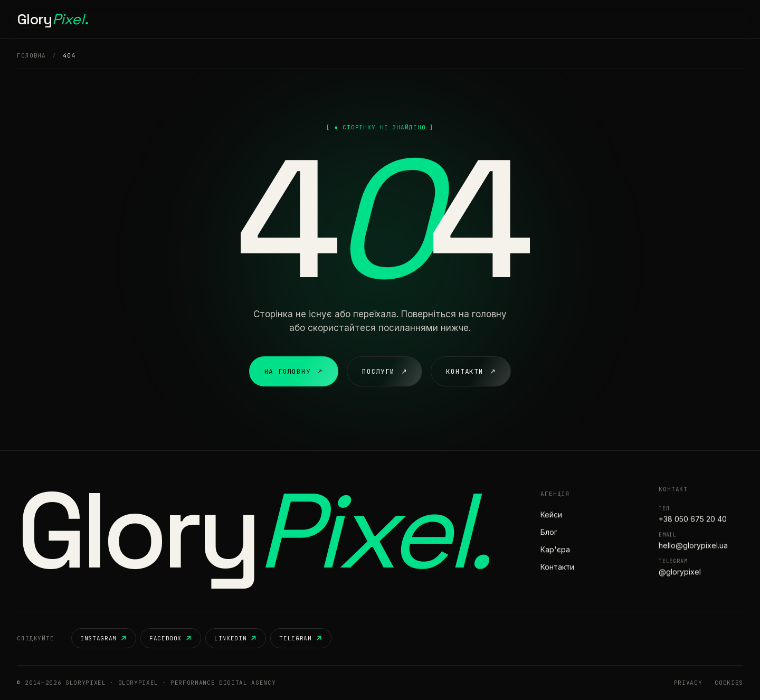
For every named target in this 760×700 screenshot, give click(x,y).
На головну (294, 372)
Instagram (104, 638)
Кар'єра (391, 19)
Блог (427, 19)
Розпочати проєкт (697, 19)
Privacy (688, 683)
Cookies (729, 683)
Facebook (171, 638)
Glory (53, 19)
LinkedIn (236, 638)
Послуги (314, 19)
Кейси (352, 19)
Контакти (466, 19)
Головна (271, 19)
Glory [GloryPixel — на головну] (253, 531)
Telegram (301, 638)
